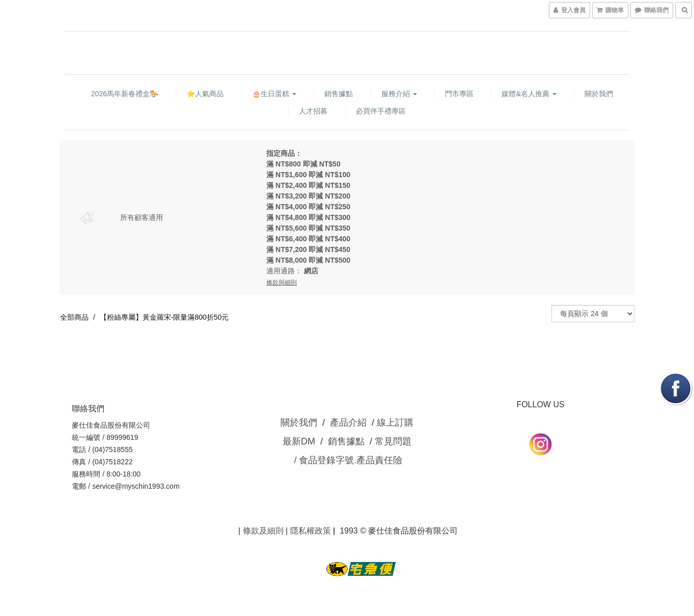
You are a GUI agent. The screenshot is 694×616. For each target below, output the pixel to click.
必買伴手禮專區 (381, 111)
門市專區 (459, 94)
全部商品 (74, 317)
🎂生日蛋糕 (274, 94)
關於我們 (599, 94)
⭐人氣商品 (205, 94)
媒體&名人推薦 (529, 94)
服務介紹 (399, 94)
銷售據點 (339, 94)
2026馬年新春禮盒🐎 (125, 94)
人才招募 (313, 111)
